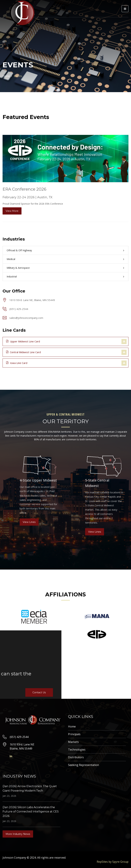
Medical (11, 259)
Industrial (12, 276)
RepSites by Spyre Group (113, 862)
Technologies (77, 750)
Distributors (76, 757)
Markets (73, 742)
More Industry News (18, 834)
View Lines (29, 522)
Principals (74, 734)
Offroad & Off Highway (19, 250)
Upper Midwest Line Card (23, 341)
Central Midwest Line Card (23, 352)
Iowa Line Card (17, 363)
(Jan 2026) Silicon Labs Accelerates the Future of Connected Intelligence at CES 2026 (31, 812)
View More (12, 211)
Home (6, 76)
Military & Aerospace (18, 268)
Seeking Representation (83, 765)
